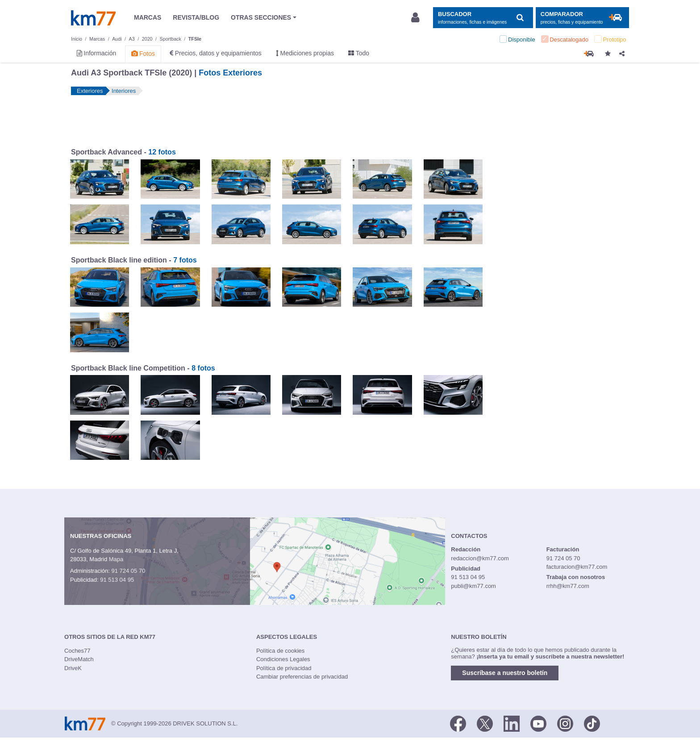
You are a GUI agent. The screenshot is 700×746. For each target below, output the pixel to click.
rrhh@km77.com (568, 586)
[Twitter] (485, 723)
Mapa (116, 559)
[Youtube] (538, 723)
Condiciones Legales (283, 659)
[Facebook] (458, 723)
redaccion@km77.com (480, 558)
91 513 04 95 (117, 580)
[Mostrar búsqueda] (483, 18)
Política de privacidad (284, 668)
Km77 (93, 18)
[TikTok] (592, 723)
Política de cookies (280, 651)
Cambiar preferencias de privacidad (302, 677)
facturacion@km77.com (577, 567)
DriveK (73, 668)
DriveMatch (79, 659)
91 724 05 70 (128, 571)
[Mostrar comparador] (582, 18)
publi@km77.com (473, 586)
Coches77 (77, 651)
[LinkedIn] (512, 723)
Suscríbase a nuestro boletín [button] (505, 673)
